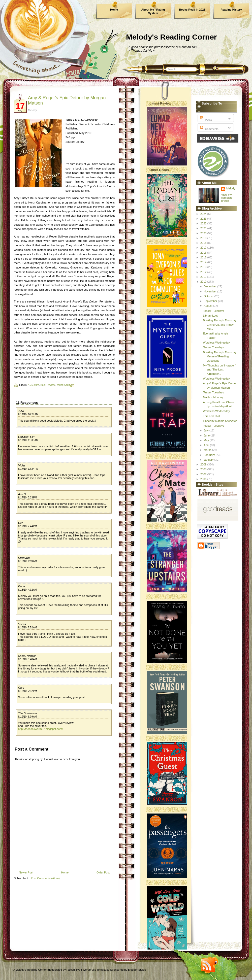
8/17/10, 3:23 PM (28, 498)
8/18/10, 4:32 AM (27, 590)
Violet (22, 465)
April (207, 445)
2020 (204, 233)
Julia (21, 411)
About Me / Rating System (153, 11)
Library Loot (210, 316)
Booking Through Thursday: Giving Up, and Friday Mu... (220, 325)
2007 (204, 474)
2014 (204, 262)
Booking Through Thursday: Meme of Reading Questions (220, 357)
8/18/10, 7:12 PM (28, 691)
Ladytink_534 (26, 437)
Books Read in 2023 (192, 10)
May (207, 440)
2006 (204, 479)
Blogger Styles (137, 970)
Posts (206, 120)
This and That (211, 416)
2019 (204, 238)
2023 (204, 219)
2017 (204, 248)
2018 (204, 243)
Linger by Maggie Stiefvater (220, 421)
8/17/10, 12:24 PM (28, 469)
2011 (204, 277)
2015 (204, 257)
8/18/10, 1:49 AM (27, 561)
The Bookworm (27, 713)
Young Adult (63, 385)
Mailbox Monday (213, 397)
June (207, 435)
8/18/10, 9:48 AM (27, 659)
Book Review (48, 385)
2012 (204, 272)
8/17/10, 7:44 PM (28, 526)
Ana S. (22, 494)
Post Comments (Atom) (45, 878)
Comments (209, 129)
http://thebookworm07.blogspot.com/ (40, 729)
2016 (204, 253)
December (210, 286)
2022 (204, 223)
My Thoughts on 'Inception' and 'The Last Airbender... (219, 370)
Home (114, 10)
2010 (204, 282)
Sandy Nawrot (27, 656)
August (208, 306)
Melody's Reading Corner (171, 37)
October (209, 296)
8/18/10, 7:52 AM (27, 628)
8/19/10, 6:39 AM (27, 717)
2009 (204, 464)
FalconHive (73, 970)
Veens (22, 624)
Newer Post (26, 872)
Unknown (24, 558)
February (210, 455)
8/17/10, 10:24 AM (28, 414)
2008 (204, 469)
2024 (204, 214)
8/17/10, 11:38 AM (28, 440)
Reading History (231, 10)
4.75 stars (34, 385)
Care (21, 688)
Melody (231, 188)
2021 (204, 228)
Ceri (21, 523)
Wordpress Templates (96, 970)
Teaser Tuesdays (213, 311)
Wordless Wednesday (216, 343)
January (209, 460)
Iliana (21, 586)
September (211, 301)
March (208, 450)
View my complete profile (227, 198)
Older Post (103, 872)
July (207, 430)
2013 (204, 267)
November (210, 291)
